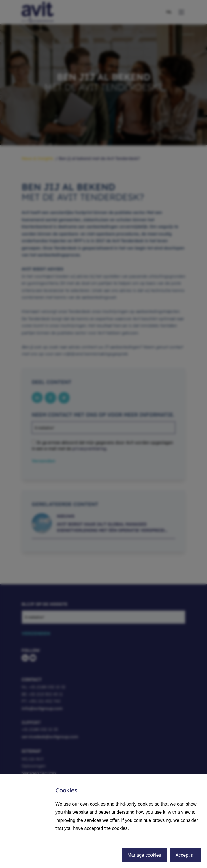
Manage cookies (144, 855)
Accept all (186, 855)
